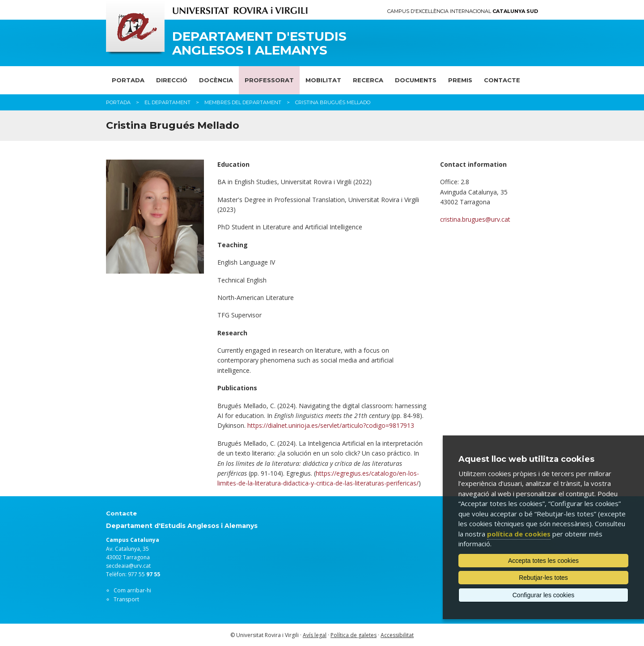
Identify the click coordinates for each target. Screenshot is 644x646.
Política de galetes (354, 635)
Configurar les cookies (544, 595)
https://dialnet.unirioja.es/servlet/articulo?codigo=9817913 (331, 425)
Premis (460, 80)
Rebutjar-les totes (543, 578)
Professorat (269, 80)
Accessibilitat (397, 635)
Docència (216, 80)
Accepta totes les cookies (543, 561)
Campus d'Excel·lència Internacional (463, 11)
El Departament (167, 102)
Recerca (368, 80)
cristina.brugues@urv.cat (475, 219)
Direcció (172, 80)
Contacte (502, 80)
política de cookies (519, 534)
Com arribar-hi (132, 590)
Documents (416, 80)
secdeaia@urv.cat (128, 566)
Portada (128, 80)
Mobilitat (323, 80)
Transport (126, 599)
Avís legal (315, 635)
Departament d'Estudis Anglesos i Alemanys (259, 43)
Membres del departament (243, 102)
